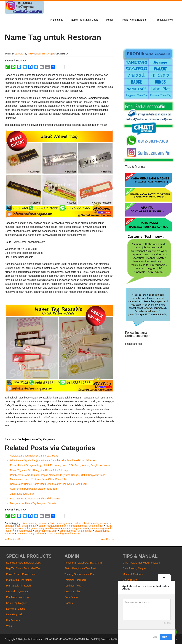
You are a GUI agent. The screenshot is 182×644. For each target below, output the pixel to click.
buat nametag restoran (97, 523)
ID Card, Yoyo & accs (18, 591)
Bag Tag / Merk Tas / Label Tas (23, 568)
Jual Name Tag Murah (22, 494)
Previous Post (14, 539)
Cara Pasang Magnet (135, 568)
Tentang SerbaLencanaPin (79, 574)
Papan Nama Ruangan (135, 20)
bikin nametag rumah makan (66, 523)
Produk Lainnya (164, 20)
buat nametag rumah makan (20, 526)
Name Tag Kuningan (45, 54)
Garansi (69, 603)
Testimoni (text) (73, 586)
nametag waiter (24, 531)
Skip (155, 637)
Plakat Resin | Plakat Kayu (21, 574)
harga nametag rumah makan (44, 528)
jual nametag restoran (75, 528)
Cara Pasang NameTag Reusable (141, 563)
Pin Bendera (13, 620)
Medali (110, 20)
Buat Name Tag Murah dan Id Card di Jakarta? (36, 499)
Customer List (72, 591)
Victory (30, 54)
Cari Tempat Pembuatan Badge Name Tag (34, 489)
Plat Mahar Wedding (18, 597)
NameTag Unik (14, 614)
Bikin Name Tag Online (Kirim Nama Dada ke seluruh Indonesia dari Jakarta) (52, 460)
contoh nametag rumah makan (86, 526)
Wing (9, 626)
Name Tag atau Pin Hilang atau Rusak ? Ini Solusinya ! (40, 470)
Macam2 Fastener (133, 574)
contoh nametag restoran (53, 526)
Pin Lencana (56, 20)
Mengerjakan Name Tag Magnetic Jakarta (33, 503)
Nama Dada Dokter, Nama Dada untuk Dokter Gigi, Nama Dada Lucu (48, 484)
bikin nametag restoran (34, 523)
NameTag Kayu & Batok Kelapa (24, 563)
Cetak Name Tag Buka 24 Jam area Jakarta (34, 456)
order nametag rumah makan (76, 531)
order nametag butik (46, 531)
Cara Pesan (71, 597)
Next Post (107, 539)
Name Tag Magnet (16, 603)
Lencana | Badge (16, 609)
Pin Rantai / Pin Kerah (18, 586)
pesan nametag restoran (30, 533)
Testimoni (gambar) (75, 580)
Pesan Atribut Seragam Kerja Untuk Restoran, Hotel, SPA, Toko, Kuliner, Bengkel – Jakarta (60, 465)
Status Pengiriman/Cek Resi (80, 568)
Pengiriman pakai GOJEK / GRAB (83, 563)
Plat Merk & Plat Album (19, 580)
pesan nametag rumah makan (63, 533)
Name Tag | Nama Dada (84, 20)
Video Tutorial (130, 580)
